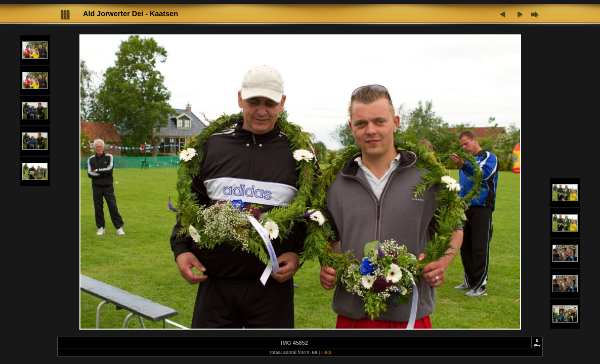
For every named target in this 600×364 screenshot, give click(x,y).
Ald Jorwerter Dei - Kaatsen (131, 14)
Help (326, 352)
